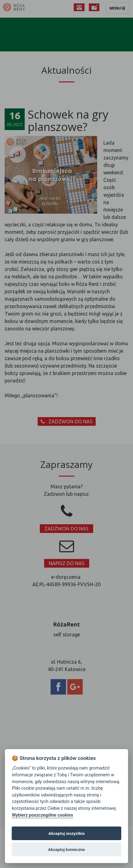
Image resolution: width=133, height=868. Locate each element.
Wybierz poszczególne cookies (42, 815)
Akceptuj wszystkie (66, 833)
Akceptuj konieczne (66, 849)
